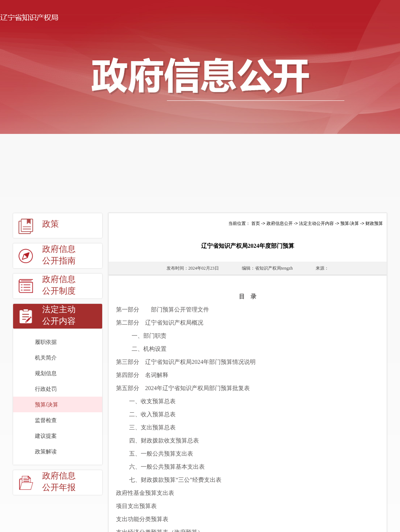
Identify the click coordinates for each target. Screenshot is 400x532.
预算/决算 (47, 404)
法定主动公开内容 (59, 315)
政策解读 (46, 451)
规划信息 (46, 373)
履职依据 (46, 342)
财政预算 (374, 223)
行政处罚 (46, 389)
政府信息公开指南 (59, 255)
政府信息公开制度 (59, 285)
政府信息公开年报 (59, 482)
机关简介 (46, 358)
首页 (256, 223)
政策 (51, 224)
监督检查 (46, 420)
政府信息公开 (280, 223)
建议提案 (46, 436)
